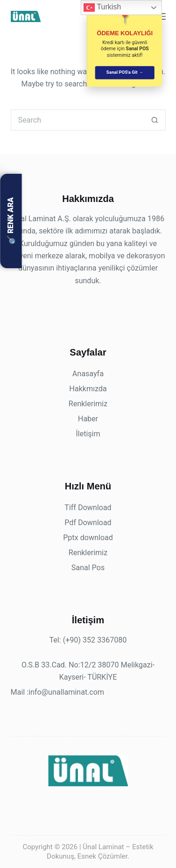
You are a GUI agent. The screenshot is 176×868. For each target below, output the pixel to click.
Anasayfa (88, 374)
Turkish (102, 8)
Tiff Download (88, 508)
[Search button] (155, 120)
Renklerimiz (88, 404)
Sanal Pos (88, 568)
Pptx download (88, 538)
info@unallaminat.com (66, 692)
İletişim (88, 434)
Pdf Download (88, 523)
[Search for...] (78, 120)
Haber (88, 419)
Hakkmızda (88, 389)
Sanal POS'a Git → (125, 72)
